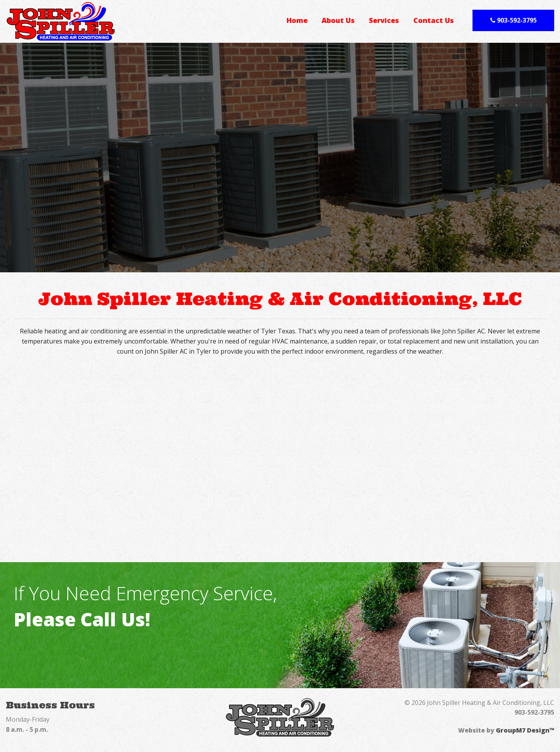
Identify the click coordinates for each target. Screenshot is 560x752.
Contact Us (434, 20)
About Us (338, 20)
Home (297, 20)
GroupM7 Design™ (525, 730)
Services (384, 20)
